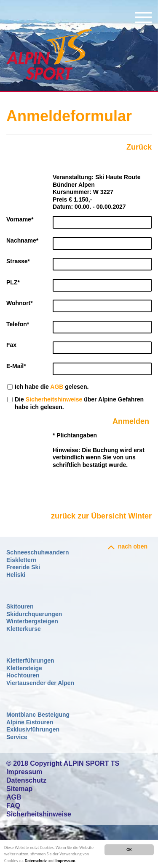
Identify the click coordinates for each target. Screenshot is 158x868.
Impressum (66, 861)
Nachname (22, 240)
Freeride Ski (23, 567)
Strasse (18, 261)
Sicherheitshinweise (54, 399)
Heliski (16, 575)
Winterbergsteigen (32, 621)
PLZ (13, 282)
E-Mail (16, 366)
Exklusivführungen (33, 729)
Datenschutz (36, 861)
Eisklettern (21, 560)
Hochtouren (23, 675)
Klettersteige (24, 668)
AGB (57, 387)
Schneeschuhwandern (38, 552)
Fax (11, 345)
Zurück (139, 147)
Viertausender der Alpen (40, 683)
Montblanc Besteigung (38, 715)
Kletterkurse (24, 629)
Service (17, 737)
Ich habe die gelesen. (52, 387)
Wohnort (20, 303)
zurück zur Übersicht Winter (101, 516)
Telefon (18, 324)
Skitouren (20, 606)
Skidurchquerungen (34, 614)
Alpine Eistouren (30, 722)
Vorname (20, 219)
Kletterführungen (30, 661)
